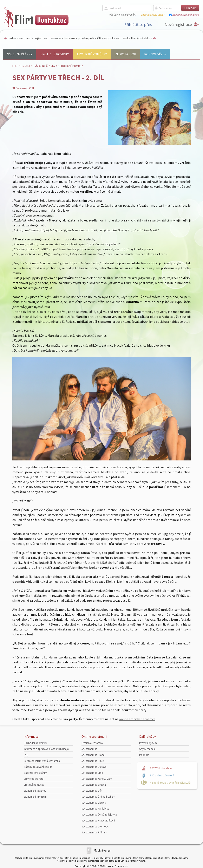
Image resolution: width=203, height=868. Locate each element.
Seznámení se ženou (35, 791)
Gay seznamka (147, 749)
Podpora (144, 755)
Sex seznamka (89, 749)
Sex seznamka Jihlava (94, 785)
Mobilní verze (102, 850)
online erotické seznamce (137, 719)
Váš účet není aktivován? (123, 15)
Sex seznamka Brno (92, 773)
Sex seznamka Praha (93, 755)
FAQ (26, 755)
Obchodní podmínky (35, 743)
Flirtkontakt (21, 66)
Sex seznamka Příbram (94, 832)
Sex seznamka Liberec (94, 803)
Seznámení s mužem (35, 797)
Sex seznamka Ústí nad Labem (98, 797)
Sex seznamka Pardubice (95, 809)
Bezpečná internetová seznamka (42, 761)
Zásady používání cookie (38, 767)
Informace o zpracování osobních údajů (46, 749)
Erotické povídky (55, 54)
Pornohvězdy (155, 54)
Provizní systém (148, 743)
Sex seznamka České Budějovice (99, 815)
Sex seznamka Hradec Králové (98, 821)
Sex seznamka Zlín (92, 791)
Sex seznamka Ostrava (94, 767)
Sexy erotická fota (34, 779)
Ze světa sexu (126, 54)
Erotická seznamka (92, 743)
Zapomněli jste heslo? (153, 15)
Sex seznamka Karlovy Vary (97, 779)
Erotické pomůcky (92, 54)
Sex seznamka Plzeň (93, 761)
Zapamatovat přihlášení (186, 15)
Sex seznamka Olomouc (95, 827)
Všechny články (20, 54)
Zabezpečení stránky (35, 773)
